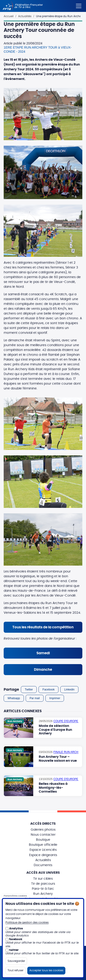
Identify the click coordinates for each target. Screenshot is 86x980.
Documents (43, 865)
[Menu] (79, 5)
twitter (14, 950)
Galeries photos (43, 830)
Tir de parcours (43, 884)
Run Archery (43, 894)
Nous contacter (43, 835)
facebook (16, 939)
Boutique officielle (43, 845)
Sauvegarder (16, 961)
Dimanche (43, 670)
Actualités (25, 16)
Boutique (43, 840)
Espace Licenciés (43, 850)
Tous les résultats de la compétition (43, 627)
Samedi (43, 653)
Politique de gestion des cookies (27, 923)
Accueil (9, 16)
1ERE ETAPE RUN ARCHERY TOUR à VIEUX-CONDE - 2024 (38, 49)
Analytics (16, 928)
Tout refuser (15, 970)
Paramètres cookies (15, 896)
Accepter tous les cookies (46, 970)
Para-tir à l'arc (43, 889)
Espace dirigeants (43, 855)
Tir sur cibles (43, 879)
